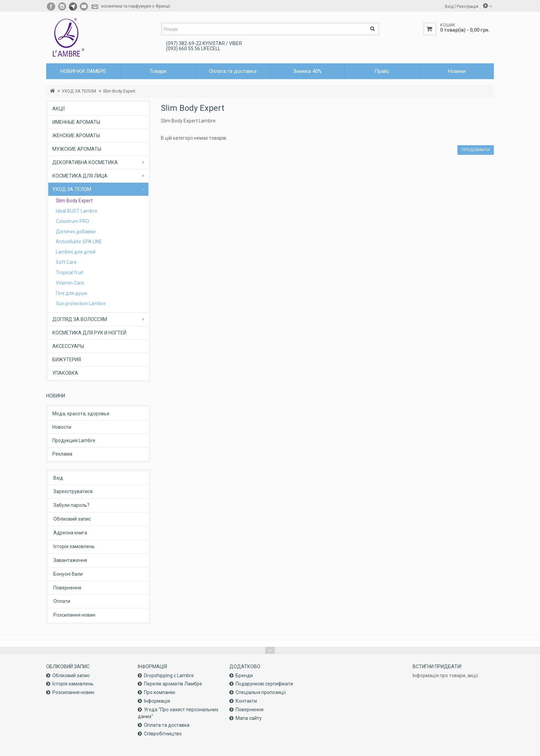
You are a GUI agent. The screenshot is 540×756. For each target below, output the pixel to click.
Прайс (382, 71)
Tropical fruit (70, 273)
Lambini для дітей (76, 252)
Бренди (244, 675)
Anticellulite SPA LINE (79, 242)
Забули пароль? (71, 505)
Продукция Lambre (74, 440)
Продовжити (476, 150)
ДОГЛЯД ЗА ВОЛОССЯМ (80, 319)
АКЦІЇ (59, 109)
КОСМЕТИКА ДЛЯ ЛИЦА (80, 176)
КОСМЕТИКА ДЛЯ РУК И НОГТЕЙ (89, 333)
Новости (62, 427)
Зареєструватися (73, 491)
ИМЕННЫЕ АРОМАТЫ (76, 122)
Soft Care (66, 262)
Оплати (62, 601)
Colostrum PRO (72, 221)
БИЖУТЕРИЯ (67, 360)
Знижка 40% (307, 71)
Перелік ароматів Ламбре (173, 684)
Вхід (58, 478)
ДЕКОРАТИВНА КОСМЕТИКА (85, 162)
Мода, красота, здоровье (81, 414)
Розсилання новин (74, 615)
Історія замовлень (74, 546)
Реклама (62, 454)
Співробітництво (163, 734)
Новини (457, 71)
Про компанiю (160, 692)
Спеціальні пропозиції (261, 692)
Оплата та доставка (233, 71)
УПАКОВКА (65, 373)
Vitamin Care (70, 283)
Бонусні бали (68, 574)
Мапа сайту (249, 718)
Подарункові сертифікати (264, 684)
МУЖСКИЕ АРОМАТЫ (77, 149)
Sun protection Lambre (81, 304)
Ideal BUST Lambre (77, 211)
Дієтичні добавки (76, 232)
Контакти (246, 701)
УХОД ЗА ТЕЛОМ (79, 91)
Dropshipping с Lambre (169, 675)
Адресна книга (70, 533)
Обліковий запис (72, 519)
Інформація (157, 701)
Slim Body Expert (119, 91)
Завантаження (70, 560)
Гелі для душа (71, 293)
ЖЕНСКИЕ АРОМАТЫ (76, 136)
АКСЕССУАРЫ (68, 346)
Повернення (67, 588)
